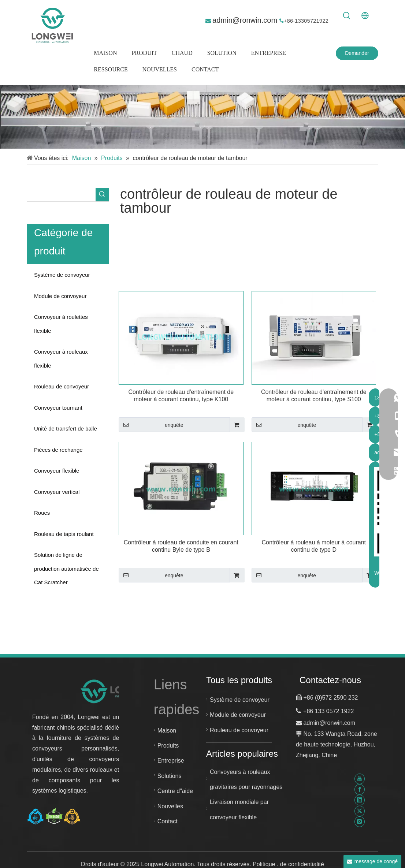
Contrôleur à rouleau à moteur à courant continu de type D (314, 546)
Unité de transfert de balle (66, 429)
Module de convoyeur (60, 296)
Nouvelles (170, 806)
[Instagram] (360, 822)
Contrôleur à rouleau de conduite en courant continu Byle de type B (181, 546)
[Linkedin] (360, 800)
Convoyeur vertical (57, 492)
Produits (168, 746)
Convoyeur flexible (57, 471)
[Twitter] (360, 811)
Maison (167, 731)
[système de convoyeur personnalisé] (202, 117)
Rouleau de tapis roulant (64, 534)
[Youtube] (360, 779)
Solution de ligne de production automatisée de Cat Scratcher (66, 569)
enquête (151, 425)
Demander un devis (357, 55)
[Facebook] (360, 789)
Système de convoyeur (62, 275)
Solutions (170, 776)
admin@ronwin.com (246, 20)
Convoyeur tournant (58, 408)
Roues (42, 513)
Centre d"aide (175, 791)
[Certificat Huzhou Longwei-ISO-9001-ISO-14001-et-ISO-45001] (54, 816)
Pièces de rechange (58, 450)
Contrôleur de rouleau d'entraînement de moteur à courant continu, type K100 (181, 396)
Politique (265, 864)
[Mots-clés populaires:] (347, 16)
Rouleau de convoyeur (62, 386)
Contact (168, 821)
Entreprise (171, 761)
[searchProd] (61, 195)
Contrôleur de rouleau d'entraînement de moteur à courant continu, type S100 (314, 396)
